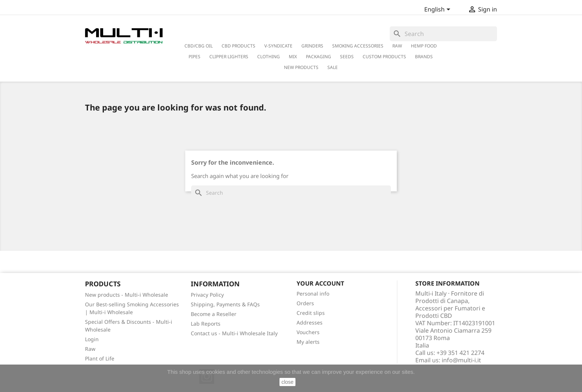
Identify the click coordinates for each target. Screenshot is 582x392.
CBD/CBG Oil (199, 46)
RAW (397, 46)
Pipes (194, 57)
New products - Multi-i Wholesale (127, 295)
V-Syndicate (278, 46)
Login (92, 339)
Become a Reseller (214, 314)
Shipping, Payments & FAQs (225, 304)
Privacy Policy (207, 295)
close (287, 382)
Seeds (347, 57)
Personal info (313, 294)
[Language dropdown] (439, 10)
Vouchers (308, 332)
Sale (333, 67)
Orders (305, 303)
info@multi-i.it (461, 360)
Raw (90, 349)
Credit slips (311, 313)
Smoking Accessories (358, 46)
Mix (293, 57)
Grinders (312, 46)
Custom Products (384, 57)
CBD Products (238, 46)
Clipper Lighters (229, 57)
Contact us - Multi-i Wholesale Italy (234, 333)
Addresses (310, 322)
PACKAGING (318, 57)
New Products (301, 67)
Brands (424, 57)
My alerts (308, 342)
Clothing (269, 57)
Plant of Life (100, 358)
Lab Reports (206, 324)
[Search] (443, 34)
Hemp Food (424, 46)
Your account (320, 283)
